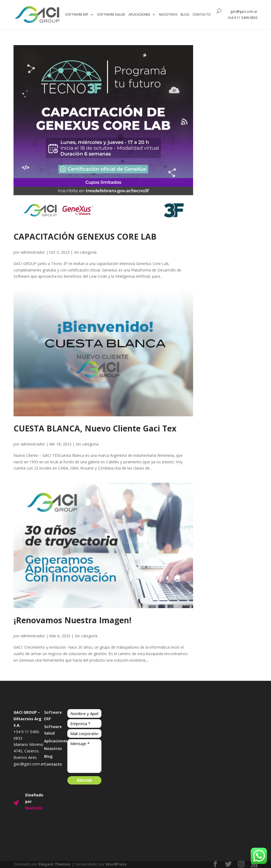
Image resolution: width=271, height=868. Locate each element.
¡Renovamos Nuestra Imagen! (72, 620)
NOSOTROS (169, 15)
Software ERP (53, 715)
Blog (48, 756)
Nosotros (53, 748)
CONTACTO (202, 15)
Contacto (53, 764)
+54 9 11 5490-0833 (242, 18)
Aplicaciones (56, 741)
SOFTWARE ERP (77, 15)
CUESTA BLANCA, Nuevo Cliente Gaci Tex (95, 428)
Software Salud (53, 730)
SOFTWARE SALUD (112, 15)
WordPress (116, 864)
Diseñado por (34, 801)
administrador (33, 252)
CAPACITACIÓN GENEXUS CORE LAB (85, 237)
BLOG (186, 15)
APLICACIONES (140, 15)
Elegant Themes (54, 864)
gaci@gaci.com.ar (244, 12)
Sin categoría (85, 252)
